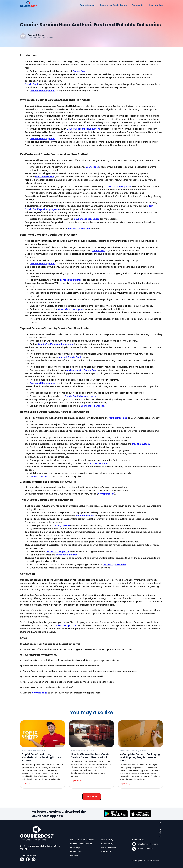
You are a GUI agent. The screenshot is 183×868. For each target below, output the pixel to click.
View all (92, 797)
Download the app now (42, 91)
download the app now (118, 186)
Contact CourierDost (41, 476)
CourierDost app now (57, 551)
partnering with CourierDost (82, 370)
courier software (85, 516)
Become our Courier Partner (114, 5)
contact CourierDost (79, 229)
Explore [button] (28, 784)
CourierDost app (118, 418)
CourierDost (79, 71)
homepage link (106, 494)
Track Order (138, 5)
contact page (40, 693)
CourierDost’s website (92, 406)
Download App (156, 5)
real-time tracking (45, 177)
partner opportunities (114, 564)
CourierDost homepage (87, 219)
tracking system (141, 444)
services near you (98, 463)
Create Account (88, 5)
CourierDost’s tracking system (83, 129)
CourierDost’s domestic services (56, 344)
